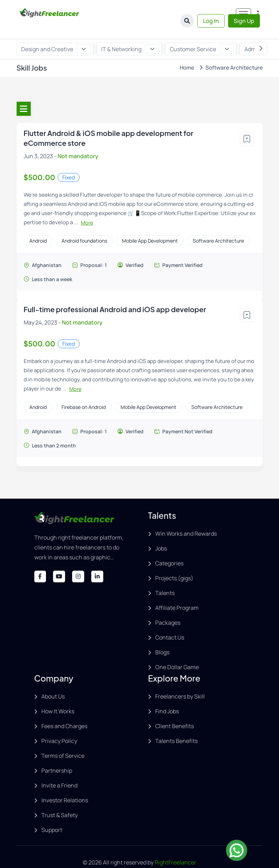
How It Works (58, 696)
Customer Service (201, 34)
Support (52, 815)
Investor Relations (65, 785)
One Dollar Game (177, 652)
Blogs (162, 637)
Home (186, 53)
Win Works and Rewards (186, 519)
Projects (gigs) (174, 563)
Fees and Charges (64, 711)
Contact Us (170, 623)
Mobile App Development (150, 226)
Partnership (57, 756)
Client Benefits (175, 711)
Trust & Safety (60, 800)
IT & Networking (130, 34)
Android (38, 226)
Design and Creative (56, 34)
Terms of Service (63, 741)
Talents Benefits (176, 726)
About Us (53, 682)
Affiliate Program (177, 593)
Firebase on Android (84, 392)
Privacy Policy (59, 726)
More (87, 208)
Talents (165, 578)
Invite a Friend (59, 771)
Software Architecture (218, 226)
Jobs (161, 534)
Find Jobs (167, 696)
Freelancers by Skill (180, 682)
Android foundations (84, 226)
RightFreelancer (175, 848)
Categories (169, 548)
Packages (168, 608)
